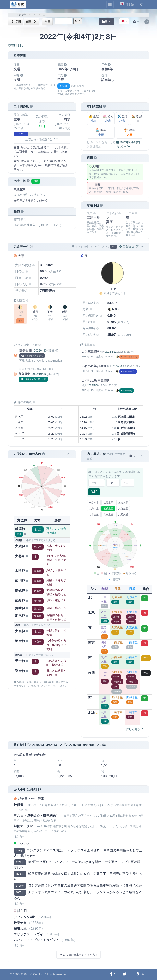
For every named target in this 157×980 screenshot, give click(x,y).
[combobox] (124, 21)
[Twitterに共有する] (125, 974)
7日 (16, 22)
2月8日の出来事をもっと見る (78, 955)
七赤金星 (94, 514)
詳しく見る (135, 729)
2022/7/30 (93, 385)
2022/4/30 (40, 351)
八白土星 (108, 514)
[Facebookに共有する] (111, 974)
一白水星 (94, 503)
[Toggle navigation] (110, 4)
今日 (47, 22)
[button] (142, 4)
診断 (94, 492)
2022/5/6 (118, 366)
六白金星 (123, 509)
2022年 (22, 15)
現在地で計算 (129, 247)
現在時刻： (16, 45)
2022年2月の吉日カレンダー (129, 144)
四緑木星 (94, 509)
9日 (32, 22)
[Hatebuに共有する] (138, 974)
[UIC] (18, 4)
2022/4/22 (111, 352)
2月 (34, 15)
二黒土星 (108, 503)
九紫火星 (123, 514)
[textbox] (124, 21)
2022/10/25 (39, 374)
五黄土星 (108, 509)
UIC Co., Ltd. (36, 974)
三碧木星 (123, 503)
